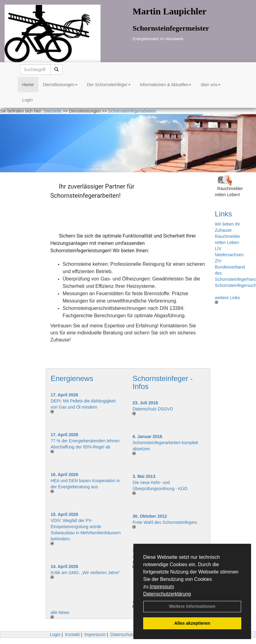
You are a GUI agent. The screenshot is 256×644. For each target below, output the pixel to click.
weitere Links (227, 299)
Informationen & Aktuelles (166, 85)
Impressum (162, 587)
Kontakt (73, 634)
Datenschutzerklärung (167, 594)
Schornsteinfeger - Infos (162, 382)
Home (28, 85)
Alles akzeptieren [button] (192, 623)
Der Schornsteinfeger (109, 85)
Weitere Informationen (192, 606)
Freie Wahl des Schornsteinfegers (165, 522)
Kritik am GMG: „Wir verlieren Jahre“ (85, 573)
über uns (210, 85)
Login (28, 100)
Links (224, 214)
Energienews (72, 378)
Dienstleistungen (60, 85)
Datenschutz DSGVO (153, 409)
